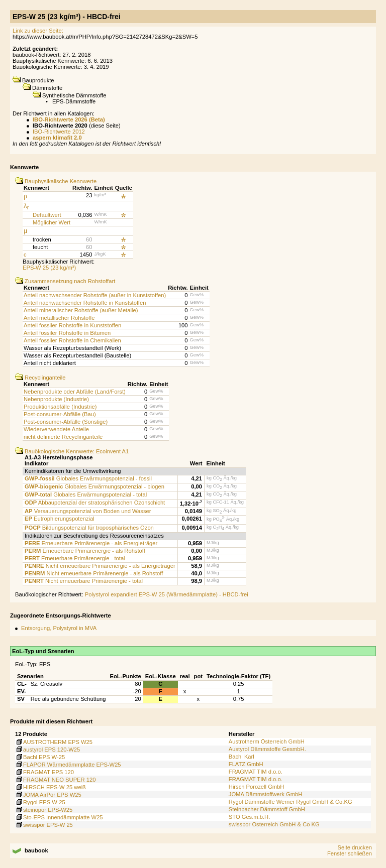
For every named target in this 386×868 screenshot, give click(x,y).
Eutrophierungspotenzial (60, 519)
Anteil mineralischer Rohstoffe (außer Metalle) (81, 310)
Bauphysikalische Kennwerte (56, 181)
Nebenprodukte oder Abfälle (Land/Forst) (75, 392)
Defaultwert (47, 215)
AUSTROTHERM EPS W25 (54, 742)
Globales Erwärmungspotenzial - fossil (88, 478)
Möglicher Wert (52, 222)
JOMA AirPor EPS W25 (48, 795)
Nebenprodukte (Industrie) (56, 399)
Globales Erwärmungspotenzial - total (86, 494)
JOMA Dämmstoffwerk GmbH (266, 794)
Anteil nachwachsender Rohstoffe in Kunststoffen (85, 303)
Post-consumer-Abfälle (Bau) (60, 414)
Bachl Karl (242, 757)
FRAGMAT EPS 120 (44, 772)
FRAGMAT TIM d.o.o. (256, 772)
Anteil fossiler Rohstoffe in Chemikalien (72, 340)
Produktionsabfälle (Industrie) (60, 407)
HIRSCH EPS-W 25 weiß (51, 787)
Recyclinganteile (40, 378)
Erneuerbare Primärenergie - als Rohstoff (85, 551)
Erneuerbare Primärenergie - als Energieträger (91, 543)
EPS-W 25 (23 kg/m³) (49, 268)
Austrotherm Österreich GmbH (267, 741)
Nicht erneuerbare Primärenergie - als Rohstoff (94, 573)
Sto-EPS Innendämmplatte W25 (59, 817)
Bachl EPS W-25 (40, 757)
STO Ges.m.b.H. (249, 817)
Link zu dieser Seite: (38, 31)
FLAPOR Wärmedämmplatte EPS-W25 (68, 765)
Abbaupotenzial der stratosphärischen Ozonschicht (95, 503)
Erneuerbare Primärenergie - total (75, 558)
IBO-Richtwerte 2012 (59, 132)
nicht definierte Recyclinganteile (63, 437)
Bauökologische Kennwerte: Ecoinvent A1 (72, 451)
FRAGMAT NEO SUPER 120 (55, 780)
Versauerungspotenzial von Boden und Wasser (88, 511)
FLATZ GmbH (246, 764)
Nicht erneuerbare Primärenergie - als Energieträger (100, 566)
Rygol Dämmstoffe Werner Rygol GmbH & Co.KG (291, 802)
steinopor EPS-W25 (44, 810)
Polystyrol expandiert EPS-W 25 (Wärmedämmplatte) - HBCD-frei (167, 594)
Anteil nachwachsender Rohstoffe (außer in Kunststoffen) (95, 295)
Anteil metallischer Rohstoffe (59, 318)
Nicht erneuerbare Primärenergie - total (84, 581)
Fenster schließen (350, 853)
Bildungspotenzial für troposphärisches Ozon (89, 528)
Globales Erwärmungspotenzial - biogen (94, 486)
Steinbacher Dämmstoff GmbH (267, 809)
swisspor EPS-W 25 (44, 825)
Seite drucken (354, 847)
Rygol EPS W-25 (40, 802)
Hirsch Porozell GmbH (257, 787)
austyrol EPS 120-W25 (47, 750)
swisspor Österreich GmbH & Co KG (274, 824)
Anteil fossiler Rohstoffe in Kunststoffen (72, 325)
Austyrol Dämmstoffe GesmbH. (267, 749)
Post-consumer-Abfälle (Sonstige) (66, 422)
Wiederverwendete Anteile (56, 429)
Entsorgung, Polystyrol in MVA (59, 628)
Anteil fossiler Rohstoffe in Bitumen (67, 333)
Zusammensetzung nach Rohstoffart (65, 281)
